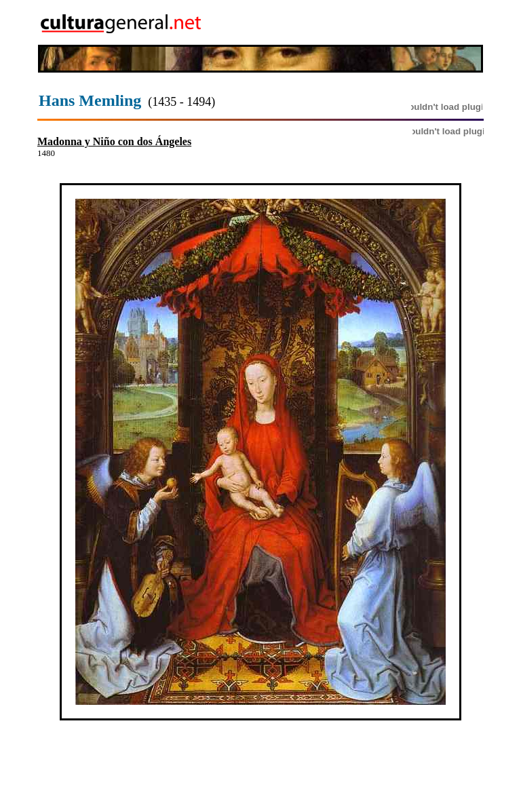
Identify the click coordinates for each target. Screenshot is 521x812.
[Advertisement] (405, 22)
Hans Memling (90, 100)
